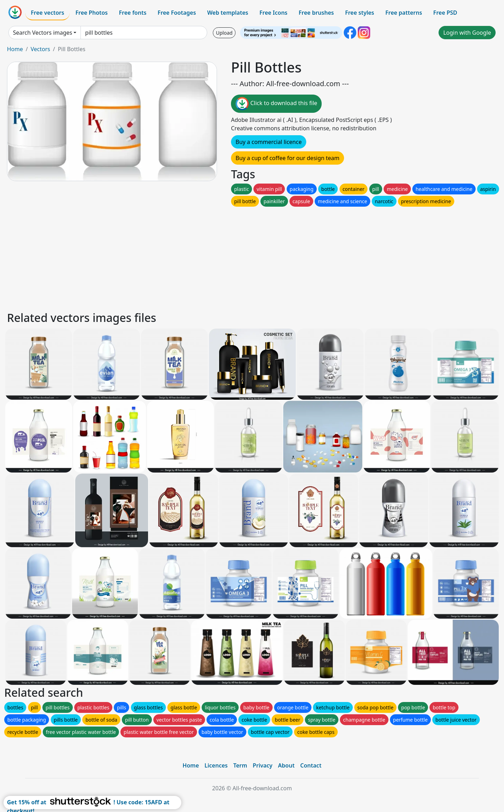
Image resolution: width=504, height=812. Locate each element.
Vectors (40, 49)
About (286, 765)
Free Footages (177, 13)
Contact (311, 765)
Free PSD (445, 13)
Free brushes (316, 13)
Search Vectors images (43, 33)
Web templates (228, 13)
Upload (224, 33)
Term (240, 765)
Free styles (360, 13)
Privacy (262, 765)
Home (15, 49)
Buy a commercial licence (269, 142)
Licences (216, 765)
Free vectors (47, 13)
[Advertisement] (216, 257)
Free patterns (404, 13)
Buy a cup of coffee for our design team (288, 158)
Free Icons (273, 13)
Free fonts (133, 13)
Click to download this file (276, 104)
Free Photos (91, 13)
